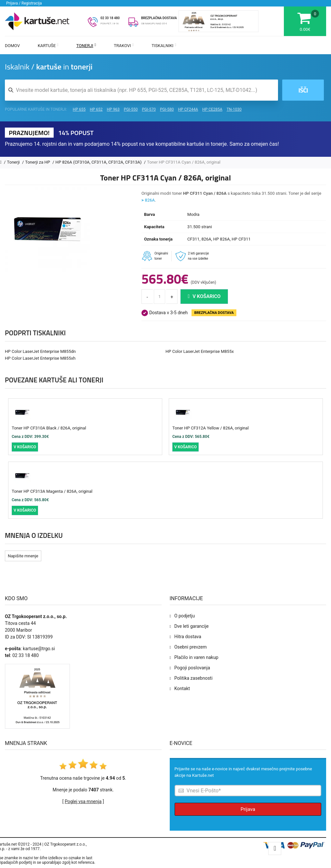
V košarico (204, 296)
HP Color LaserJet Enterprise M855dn (40, 351)
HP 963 (113, 109)
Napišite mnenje (23, 556)
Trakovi (124, 46)
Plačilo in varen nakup (196, 657)
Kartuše (48, 46)
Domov (12, 46)
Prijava (248, 809)
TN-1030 (234, 109)
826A (150, 200)
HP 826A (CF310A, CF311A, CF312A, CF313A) (99, 162)
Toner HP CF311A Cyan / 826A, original (184, 162)
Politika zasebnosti (193, 678)
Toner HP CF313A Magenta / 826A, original (52, 491)
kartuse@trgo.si (39, 649)
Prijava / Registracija (24, 3)
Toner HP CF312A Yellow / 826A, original (211, 428)
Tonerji (86, 46)
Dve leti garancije (192, 626)
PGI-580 (167, 109)
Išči (303, 90)
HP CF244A (188, 109)
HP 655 (79, 109)
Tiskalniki (164, 46)
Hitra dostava (188, 637)
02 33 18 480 (110, 18)
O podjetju (185, 616)
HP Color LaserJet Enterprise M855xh (40, 358)
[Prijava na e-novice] (248, 791)
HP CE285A (212, 109)
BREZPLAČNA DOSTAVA (159, 18)
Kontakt (182, 688)
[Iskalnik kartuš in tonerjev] (141, 90)
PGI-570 (149, 109)
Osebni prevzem (191, 647)
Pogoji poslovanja (192, 668)
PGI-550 (131, 109)
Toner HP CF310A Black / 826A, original (49, 428)
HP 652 (96, 109)
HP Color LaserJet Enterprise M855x (200, 351)
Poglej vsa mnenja (83, 801)
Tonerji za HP (38, 162)
